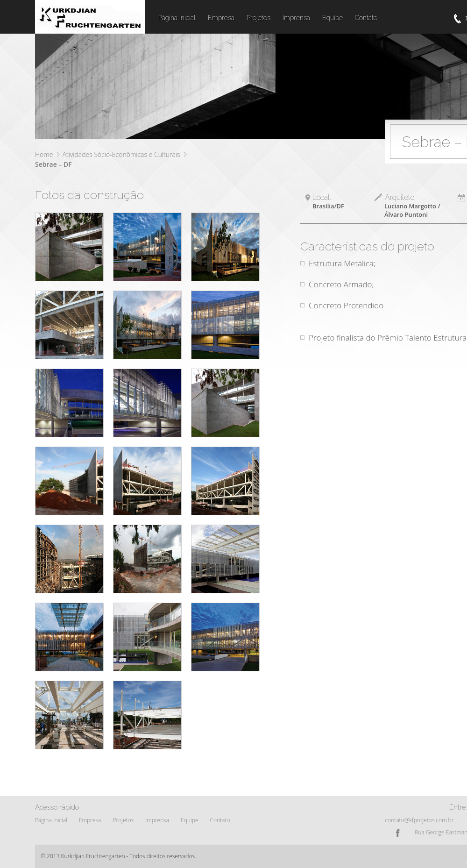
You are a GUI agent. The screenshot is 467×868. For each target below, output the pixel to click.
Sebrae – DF (53, 164)
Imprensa (296, 18)
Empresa (221, 18)
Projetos (258, 18)
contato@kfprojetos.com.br (419, 820)
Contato (366, 18)
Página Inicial (177, 18)
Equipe (333, 18)
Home (44, 154)
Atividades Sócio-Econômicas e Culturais (121, 154)
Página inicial (51, 820)
